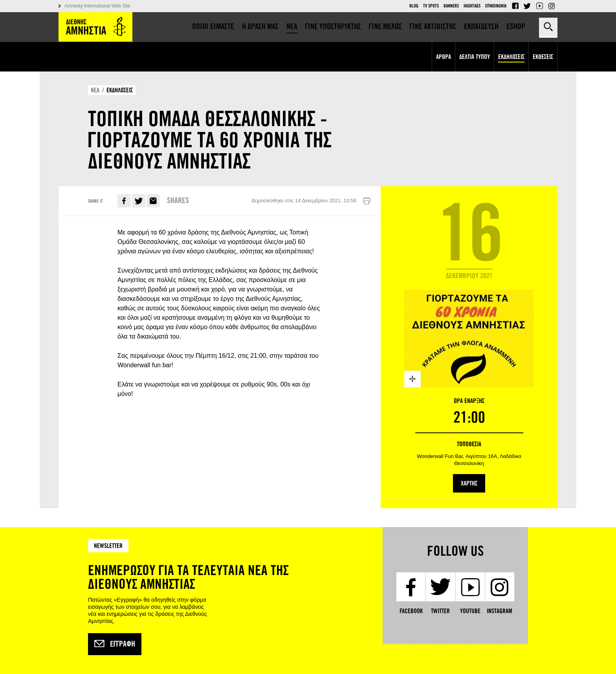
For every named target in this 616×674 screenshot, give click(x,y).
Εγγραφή (115, 644)
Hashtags (472, 6)
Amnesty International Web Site (97, 6)
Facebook (515, 6)
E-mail (153, 201)
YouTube (539, 6)
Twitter (527, 6)
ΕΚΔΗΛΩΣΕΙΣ (120, 90)
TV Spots (431, 6)
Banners (451, 6)
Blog (414, 6)
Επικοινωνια (496, 6)
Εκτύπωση (367, 201)
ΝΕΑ (95, 90)
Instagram (552, 6)
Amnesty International (95, 27)
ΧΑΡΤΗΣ (469, 483)
